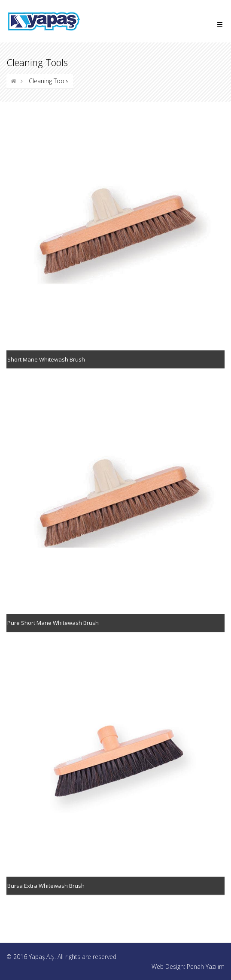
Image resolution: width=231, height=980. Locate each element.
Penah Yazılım (206, 966)
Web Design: (169, 966)
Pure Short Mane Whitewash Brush (53, 623)
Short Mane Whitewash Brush (46, 359)
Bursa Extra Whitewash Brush (46, 886)
